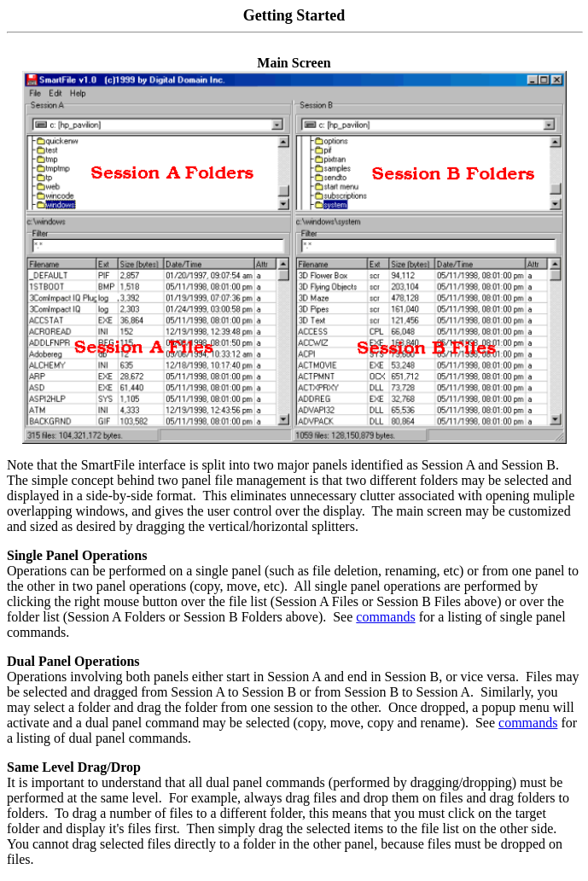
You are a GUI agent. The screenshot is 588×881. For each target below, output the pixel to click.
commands (385, 617)
